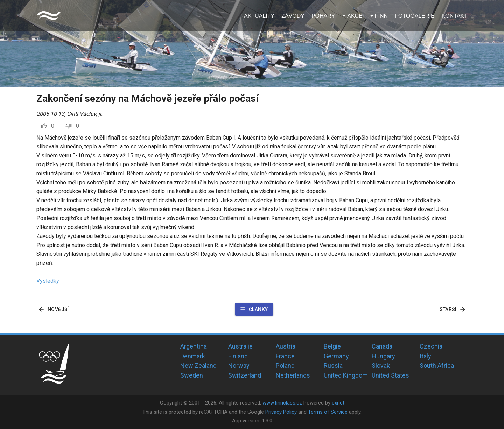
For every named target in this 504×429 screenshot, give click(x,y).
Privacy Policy (281, 412)
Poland (285, 365)
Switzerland (245, 375)
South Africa (437, 365)
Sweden (192, 375)
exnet (338, 403)
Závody (293, 16)
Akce (355, 16)
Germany (336, 356)
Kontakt (455, 16)
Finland (238, 356)
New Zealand (198, 365)
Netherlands (293, 375)
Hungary (383, 356)
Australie (240, 346)
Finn (381, 16)
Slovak (381, 365)
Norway (239, 365)
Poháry (323, 16)
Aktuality (259, 16)
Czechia (431, 346)
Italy (425, 356)
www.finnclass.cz (282, 403)
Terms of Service (328, 412)
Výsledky (48, 281)
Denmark (193, 356)
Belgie (332, 346)
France (285, 356)
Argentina (194, 346)
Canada (382, 346)
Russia (333, 365)
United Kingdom (346, 375)
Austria (286, 346)
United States (390, 375)
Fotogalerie (415, 16)
